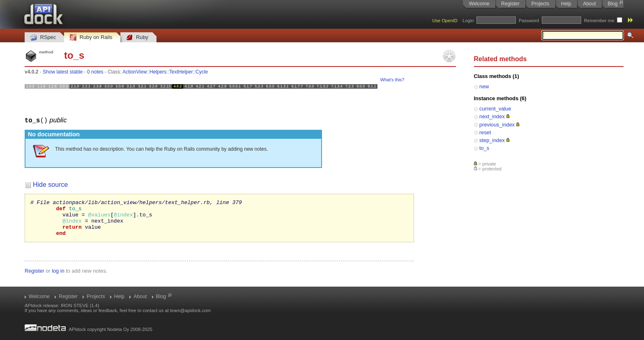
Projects (540, 4)
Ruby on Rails (91, 38)
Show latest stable (63, 72)
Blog (613, 4)
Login (468, 21)
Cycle (202, 72)
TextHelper (181, 72)
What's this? (392, 80)
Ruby (137, 38)
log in (58, 278)
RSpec (43, 38)
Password (529, 21)
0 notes (95, 72)
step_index (492, 140)
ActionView (135, 72)
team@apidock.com (190, 310)
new (484, 86)
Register (510, 4)
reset (485, 132)
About (589, 4)
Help (566, 4)
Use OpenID (445, 21)
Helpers (158, 72)
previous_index (497, 125)
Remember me (599, 21)
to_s (484, 148)
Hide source (50, 184)
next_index (492, 116)
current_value (495, 109)
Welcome (479, 4)
